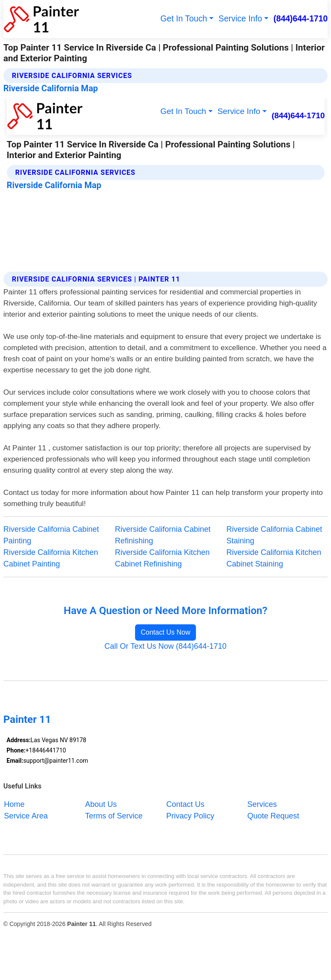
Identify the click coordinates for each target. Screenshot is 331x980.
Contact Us (185, 804)
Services (262, 804)
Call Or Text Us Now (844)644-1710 (166, 646)
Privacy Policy (190, 816)
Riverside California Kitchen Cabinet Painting (51, 558)
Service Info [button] (241, 19)
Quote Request (273, 816)
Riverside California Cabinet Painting (51, 535)
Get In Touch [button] (184, 19)
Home (14, 804)
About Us (101, 804)
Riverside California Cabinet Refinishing (163, 535)
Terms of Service (114, 816)
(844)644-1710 (301, 19)
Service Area (26, 816)
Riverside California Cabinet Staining (274, 535)
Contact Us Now (165, 632)
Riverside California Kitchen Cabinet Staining (274, 558)
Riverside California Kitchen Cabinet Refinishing (162, 558)
